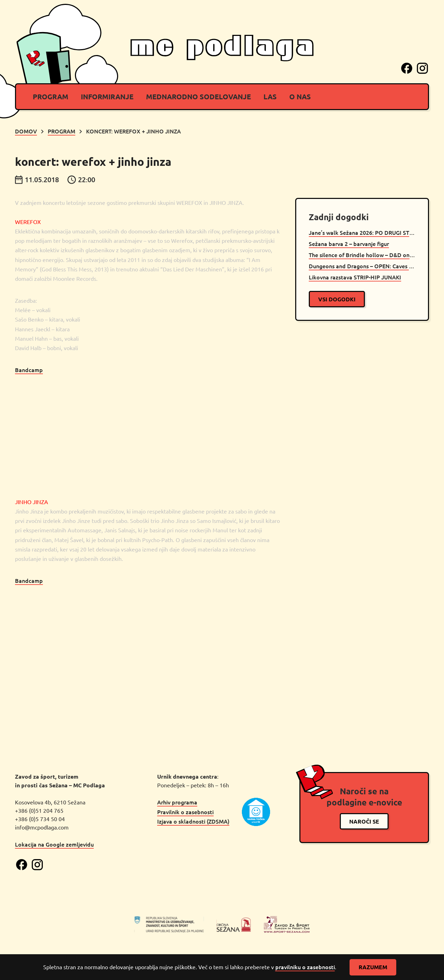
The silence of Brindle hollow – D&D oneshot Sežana (362, 255)
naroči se (364, 821)
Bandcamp (29, 370)
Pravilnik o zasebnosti (185, 812)
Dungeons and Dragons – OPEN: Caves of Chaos (362, 266)
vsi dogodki (337, 299)
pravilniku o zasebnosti (305, 967)
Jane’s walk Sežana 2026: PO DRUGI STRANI (362, 232)
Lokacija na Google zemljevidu (54, 844)
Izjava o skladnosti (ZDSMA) (193, 821)
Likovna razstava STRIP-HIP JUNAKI (355, 277)
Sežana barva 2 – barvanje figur (349, 244)
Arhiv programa (177, 802)
